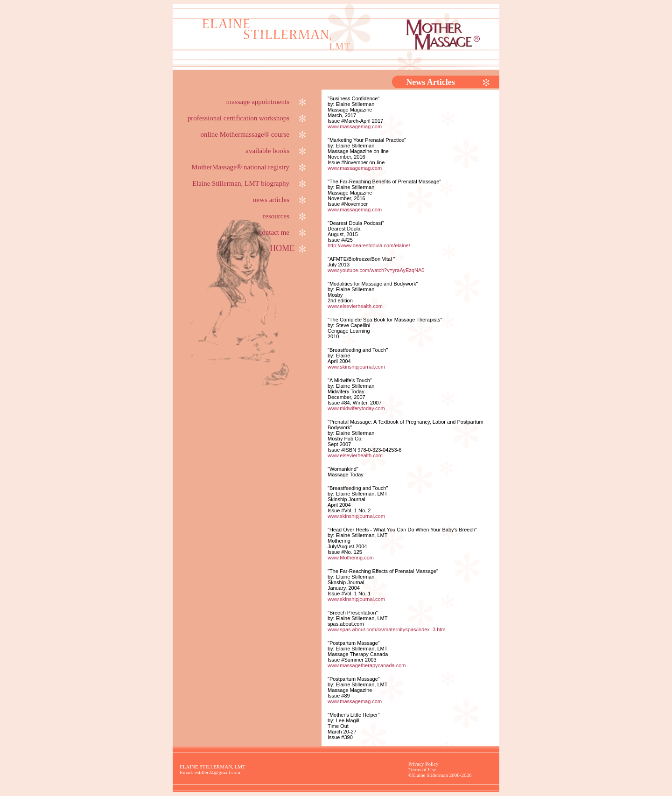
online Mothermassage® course (254, 134)
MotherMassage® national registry (249, 167)
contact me (283, 232)
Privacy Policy (423, 764)
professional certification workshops (247, 118)
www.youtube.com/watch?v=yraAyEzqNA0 (376, 270)
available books (276, 151)
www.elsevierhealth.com (355, 306)
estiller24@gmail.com (217, 772)
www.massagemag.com (355, 126)
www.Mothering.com (351, 558)
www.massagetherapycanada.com (367, 665)
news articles (280, 200)
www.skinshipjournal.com (356, 367)
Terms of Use (422, 769)
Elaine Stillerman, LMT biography (250, 183)
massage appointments (267, 102)
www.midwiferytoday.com (356, 408)
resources (285, 216)
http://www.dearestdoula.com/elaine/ (369, 245)
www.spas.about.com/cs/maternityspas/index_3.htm (387, 629)
